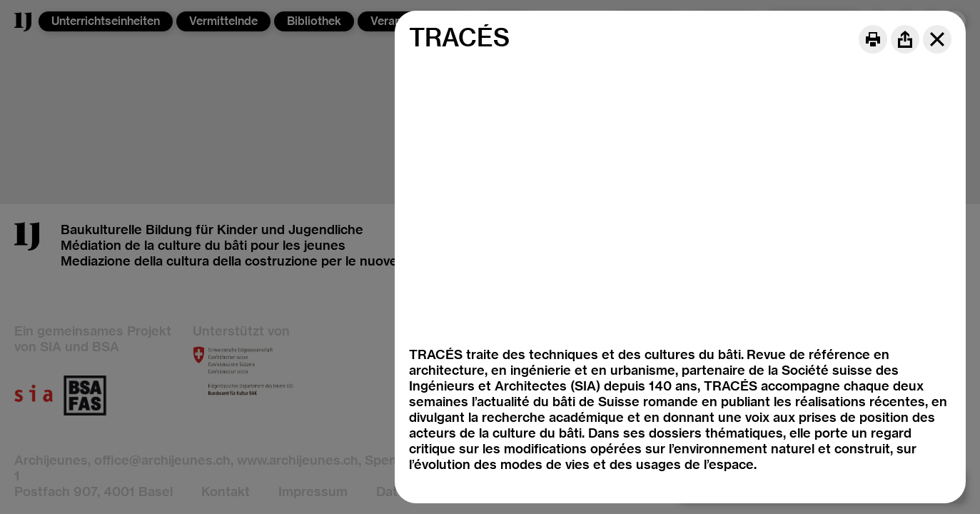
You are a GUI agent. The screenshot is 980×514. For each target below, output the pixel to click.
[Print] (873, 39)
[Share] (905, 39)
